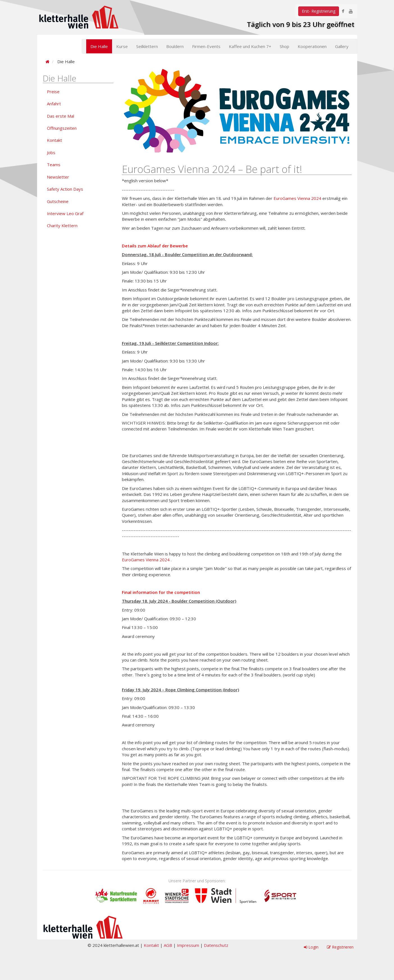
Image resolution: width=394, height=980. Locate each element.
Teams (54, 165)
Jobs (51, 152)
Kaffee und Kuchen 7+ (250, 46)
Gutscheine (58, 201)
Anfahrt (54, 104)
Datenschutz (216, 945)
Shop (284, 46)
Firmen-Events (206, 46)
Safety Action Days (65, 189)
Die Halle (99, 46)
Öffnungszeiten (62, 128)
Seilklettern (147, 46)
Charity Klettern (62, 225)
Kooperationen (312, 46)
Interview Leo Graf (65, 213)
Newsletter (58, 177)
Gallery (342, 46)
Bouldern (175, 46)
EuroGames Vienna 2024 (297, 198)
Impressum (188, 945)
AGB (168, 945)
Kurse (122, 46)
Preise (53, 92)
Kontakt (54, 140)
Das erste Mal (61, 116)
